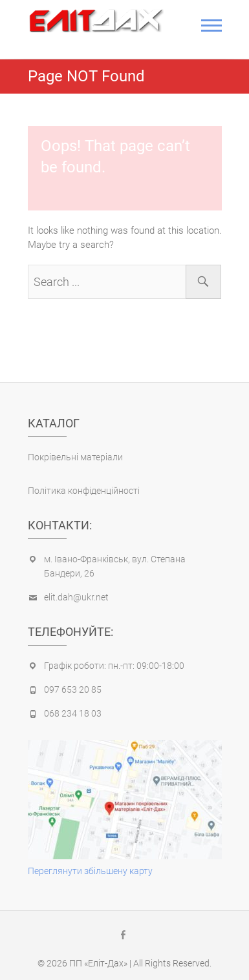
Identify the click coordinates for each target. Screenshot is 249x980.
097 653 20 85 (73, 689)
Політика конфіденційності (84, 491)
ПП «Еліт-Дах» (98, 963)
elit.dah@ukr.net (76, 597)
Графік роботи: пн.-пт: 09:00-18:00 (114, 666)
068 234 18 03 (73, 713)
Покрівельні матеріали (75, 457)
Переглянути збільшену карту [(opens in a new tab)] (90, 871)
